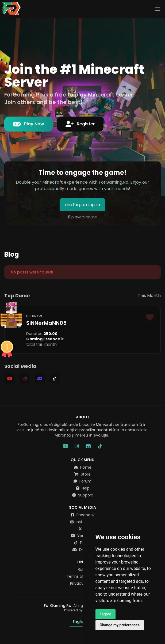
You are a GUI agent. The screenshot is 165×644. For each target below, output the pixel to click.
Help (83, 488)
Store (82, 474)
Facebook (83, 515)
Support (82, 495)
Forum (82, 481)
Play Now (28, 124)
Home (83, 467)
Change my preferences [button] (120, 625)
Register (80, 124)
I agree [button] (105, 614)
